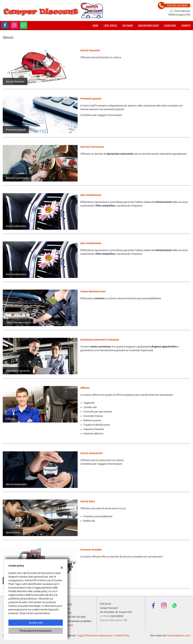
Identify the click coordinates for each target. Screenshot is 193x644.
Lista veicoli (110, 25)
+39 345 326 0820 (77, 617)
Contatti (186, 25)
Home (95, 25)
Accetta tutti (36, 623)
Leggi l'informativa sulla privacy (95, 635)
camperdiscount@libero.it (81, 621)
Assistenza (170, 25)
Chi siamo (128, 25)
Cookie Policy (122, 635)
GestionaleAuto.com (179, 635)
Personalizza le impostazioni (36, 631)
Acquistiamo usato (148, 25)
